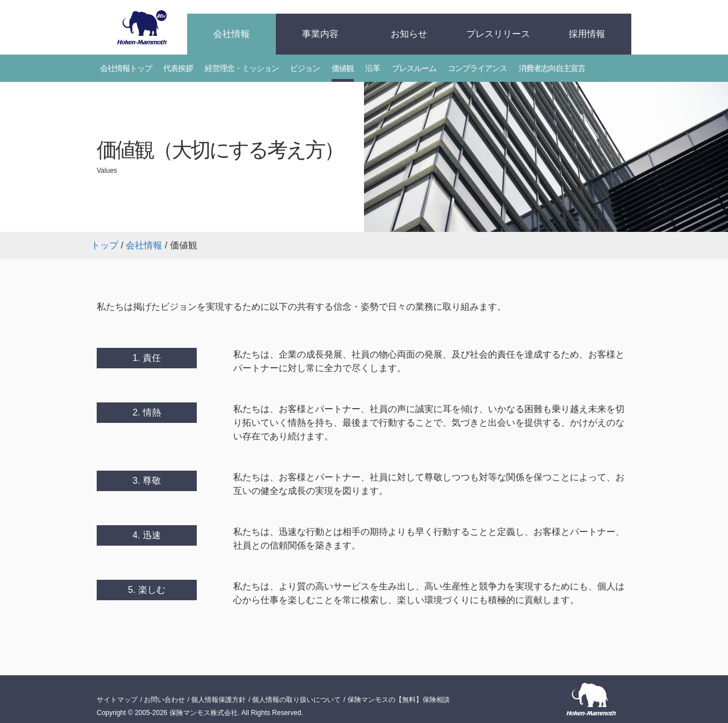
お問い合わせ (164, 700)
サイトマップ (117, 700)
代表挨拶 (178, 68)
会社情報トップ (126, 68)
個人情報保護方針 (218, 700)
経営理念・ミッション (242, 68)
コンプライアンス (477, 68)
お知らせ (409, 34)
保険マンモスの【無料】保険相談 (399, 700)
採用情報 (587, 34)
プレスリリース (498, 34)
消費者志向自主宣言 (552, 68)
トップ (105, 245)
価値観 (343, 68)
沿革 (373, 68)
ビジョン (305, 68)
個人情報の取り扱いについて (296, 700)
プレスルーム (414, 68)
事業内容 (320, 34)
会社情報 (231, 34)
